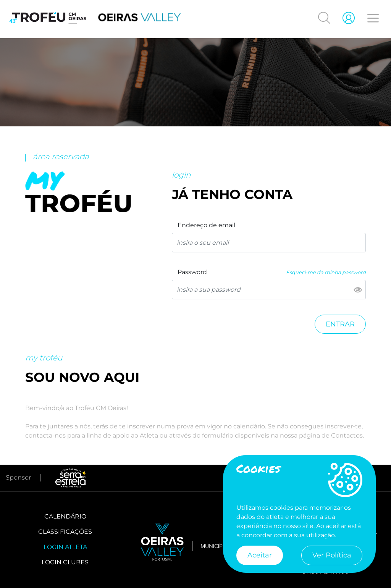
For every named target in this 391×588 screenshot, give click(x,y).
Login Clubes (65, 562)
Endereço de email (206, 225)
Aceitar (260, 555)
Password (192, 272)
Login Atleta (65, 547)
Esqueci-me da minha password (326, 272)
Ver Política (332, 555)
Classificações (65, 532)
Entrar (340, 324)
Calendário (65, 516)
